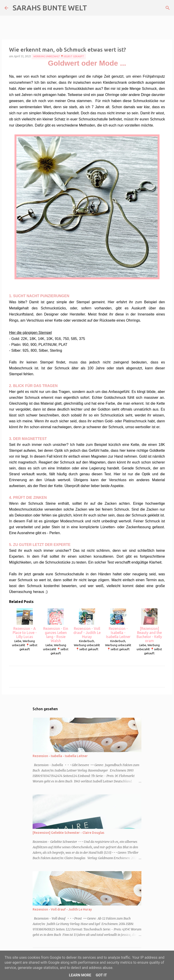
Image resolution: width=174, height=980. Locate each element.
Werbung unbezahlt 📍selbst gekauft (59, 56)
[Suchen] (168, 8)
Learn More (80, 975)
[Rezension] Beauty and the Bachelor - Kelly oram (149, 626)
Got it (101, 975)
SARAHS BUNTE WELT (50, 8)
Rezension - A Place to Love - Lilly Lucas (25, 624)
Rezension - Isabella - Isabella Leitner (118, 624)
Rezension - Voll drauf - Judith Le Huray (87, 624)
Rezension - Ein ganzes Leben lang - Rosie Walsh (56, 626)
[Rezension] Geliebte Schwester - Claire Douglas (68, 833)
